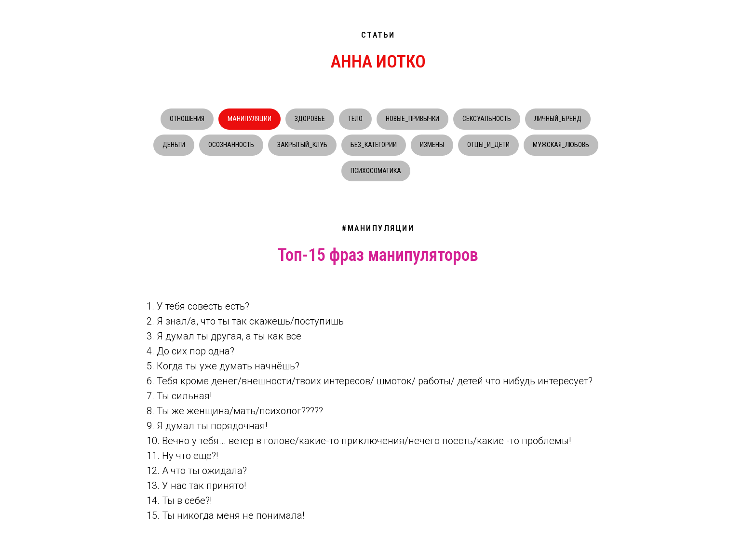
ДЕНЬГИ (174, 145)
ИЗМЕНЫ (432, 145)
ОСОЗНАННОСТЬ (231, 145)
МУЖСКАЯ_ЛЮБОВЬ (561, 145)
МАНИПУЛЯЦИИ (250, 119)
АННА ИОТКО (378, 62)
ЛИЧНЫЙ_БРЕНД (558, 119)
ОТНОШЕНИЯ (187, 119)
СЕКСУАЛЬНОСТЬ (487, 119)
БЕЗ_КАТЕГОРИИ (374, 145)
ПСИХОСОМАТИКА (376, 171)
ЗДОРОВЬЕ (310, 119)
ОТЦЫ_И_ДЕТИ (488, 145)
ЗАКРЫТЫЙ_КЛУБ (302, 145)
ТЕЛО (355, 119)
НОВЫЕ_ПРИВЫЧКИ (412, 119)
